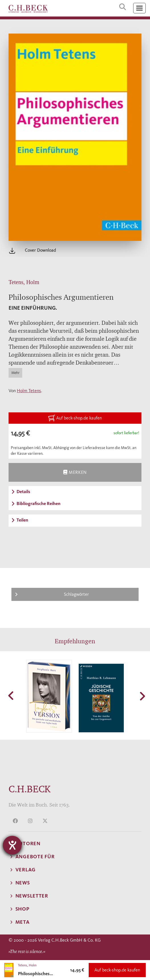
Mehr (15, 373)
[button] (11, 696)
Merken (75, 472)
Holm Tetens (29, 391)
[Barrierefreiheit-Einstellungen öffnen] (12, 845)
